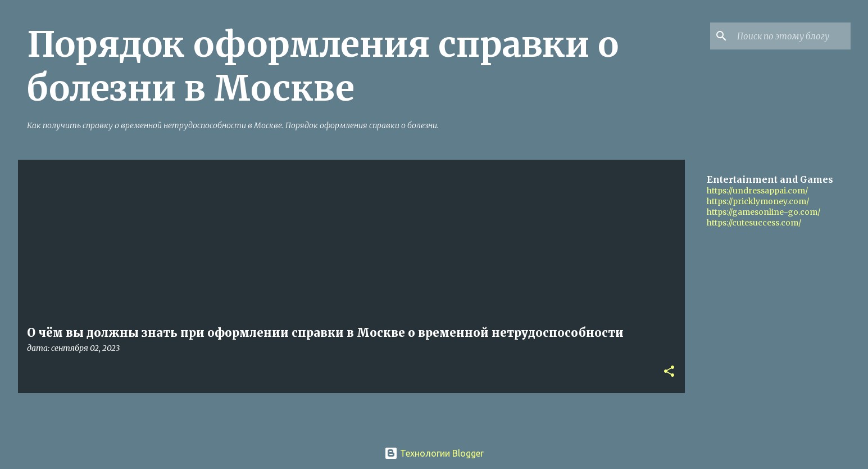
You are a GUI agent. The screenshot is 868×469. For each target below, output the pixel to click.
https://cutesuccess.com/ (754, 223)
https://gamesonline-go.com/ (764, 212)
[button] (669, 372)
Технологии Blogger (434, 453)
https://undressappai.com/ (757, 191)
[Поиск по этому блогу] (792, 36)
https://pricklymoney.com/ (758, 201)
